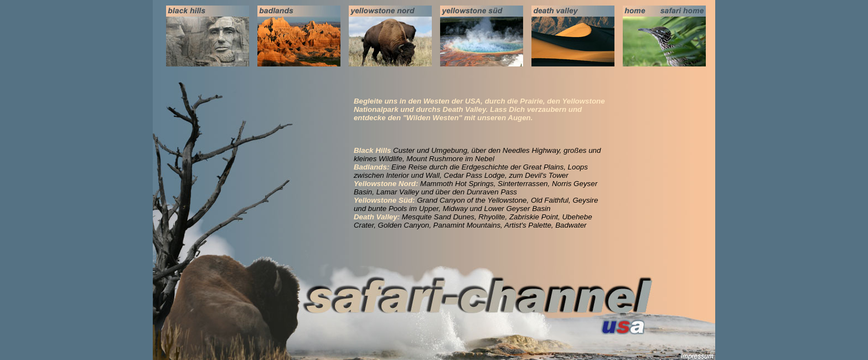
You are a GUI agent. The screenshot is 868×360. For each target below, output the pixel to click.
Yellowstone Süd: (384, 200)
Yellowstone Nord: (386, 184)
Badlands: (371, 167)
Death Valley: (377, 217)
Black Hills (372, 150)
